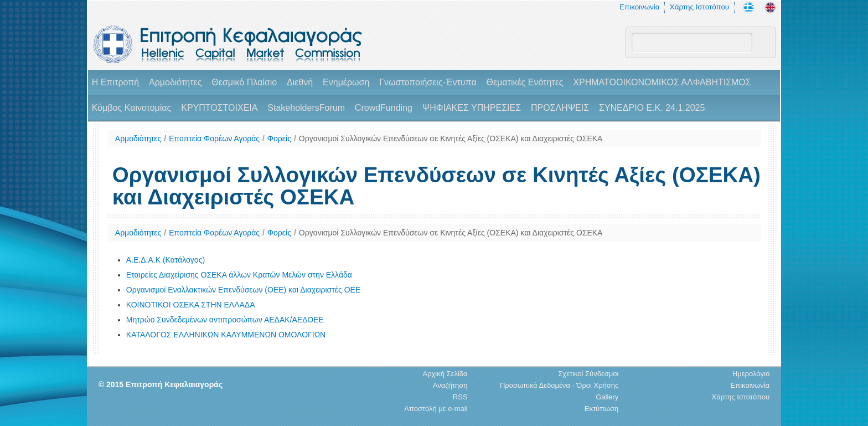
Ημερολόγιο (751, 374)
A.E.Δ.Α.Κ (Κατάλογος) (166, 260)
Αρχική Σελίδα (445, 374)
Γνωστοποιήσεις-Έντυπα (428, 82)
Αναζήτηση (450, 385)
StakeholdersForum (306, 108)
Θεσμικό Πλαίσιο (244, 82)
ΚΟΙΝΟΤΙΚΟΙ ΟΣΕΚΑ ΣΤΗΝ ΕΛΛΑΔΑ (191, 305)
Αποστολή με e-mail (436, 409)
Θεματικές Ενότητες (525, 82)
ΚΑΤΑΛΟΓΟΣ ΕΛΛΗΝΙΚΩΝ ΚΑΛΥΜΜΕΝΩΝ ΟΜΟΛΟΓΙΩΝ (226, 335)
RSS (460, 397)
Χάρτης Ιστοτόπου (699, 7)
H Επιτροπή (115, 82)
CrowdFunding (384, 108)
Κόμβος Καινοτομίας (132, 108)
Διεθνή (300, 82)
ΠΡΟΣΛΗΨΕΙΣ (560, 108)
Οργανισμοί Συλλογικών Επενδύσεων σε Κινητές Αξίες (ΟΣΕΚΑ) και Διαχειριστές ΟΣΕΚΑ (451, 138)
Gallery (607, 397)
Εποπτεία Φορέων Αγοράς (214, 138)
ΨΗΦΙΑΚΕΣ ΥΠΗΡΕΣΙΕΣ (472, 108)
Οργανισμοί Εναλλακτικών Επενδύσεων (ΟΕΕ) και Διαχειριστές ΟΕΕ (243, 290)
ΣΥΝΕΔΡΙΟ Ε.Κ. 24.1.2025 (652, 108)
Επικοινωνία (639, 7)
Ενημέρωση (346, 82)
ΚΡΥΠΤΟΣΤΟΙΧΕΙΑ (219, 108)
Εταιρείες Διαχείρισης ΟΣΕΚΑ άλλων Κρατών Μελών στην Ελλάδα (239, 275)
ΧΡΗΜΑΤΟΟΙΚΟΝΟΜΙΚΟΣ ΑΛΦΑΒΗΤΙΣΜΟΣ (662, 82)
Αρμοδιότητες (175, 82)
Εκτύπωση (602, 409)
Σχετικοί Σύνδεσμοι (588, 374)
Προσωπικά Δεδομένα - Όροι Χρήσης (559, 385)
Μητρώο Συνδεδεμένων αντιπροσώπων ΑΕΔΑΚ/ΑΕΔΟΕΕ (225, 320)
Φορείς (279, 138)
